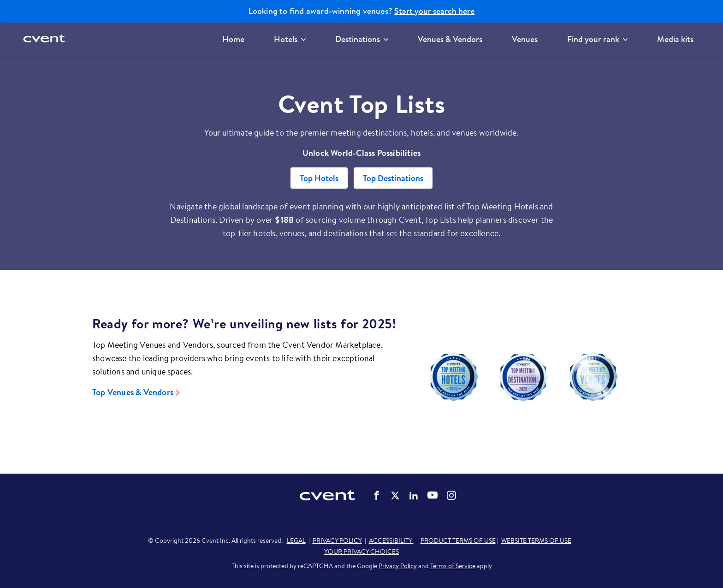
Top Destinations (393, 178)
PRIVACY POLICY (337, 540)
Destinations (362, 39)
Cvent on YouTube (433, 495)
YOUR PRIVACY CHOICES (361, 552)
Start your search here (434, 11)
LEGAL (296, 540)
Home (233, 39)
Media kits (675, 39)
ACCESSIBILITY (391, 540)
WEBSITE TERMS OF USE (536, 540)
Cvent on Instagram (451, 495)
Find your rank (597, 39)
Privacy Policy (398, 566)
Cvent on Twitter (395, 495)
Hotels (290, 39)
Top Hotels (319, 178)
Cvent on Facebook (377, 495)
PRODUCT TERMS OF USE (458, 540)
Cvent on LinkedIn (414, 495)
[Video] (523, 377)
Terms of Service (453, 566)
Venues (525, 39)
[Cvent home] (45, 39)
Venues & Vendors (450, 39)
